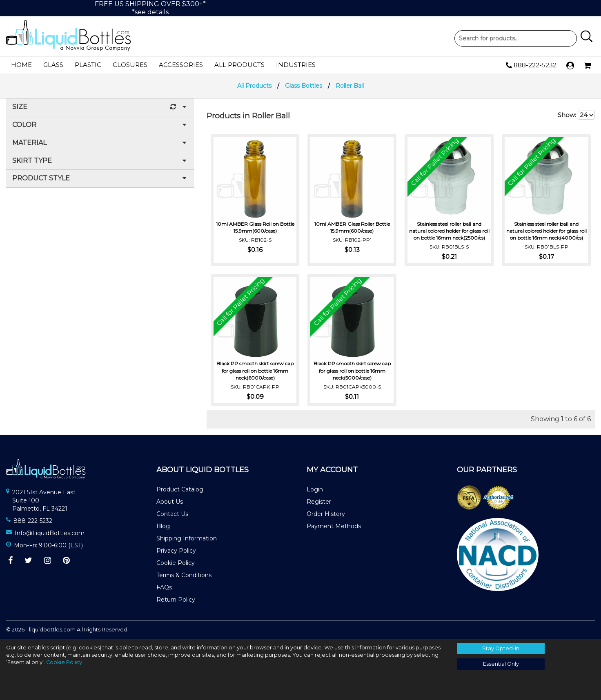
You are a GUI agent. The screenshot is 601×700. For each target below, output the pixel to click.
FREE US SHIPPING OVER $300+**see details (150, 8)
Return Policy (176, 600)
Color (100, 125)
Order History (326, 514)
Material (100, 143)
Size (100, 107)
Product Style (100, 179)
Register (319, 502)
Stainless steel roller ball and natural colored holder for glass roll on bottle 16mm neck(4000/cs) (546, 230)
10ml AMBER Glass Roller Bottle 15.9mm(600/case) (352, 227)
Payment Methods (334, 526)
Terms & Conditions (184, 575)
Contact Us (172, 514)
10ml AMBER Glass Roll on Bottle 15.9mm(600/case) (255, 227)
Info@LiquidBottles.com (50, 533)
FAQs (164, 587)
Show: (576, 115)
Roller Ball (350, 86)
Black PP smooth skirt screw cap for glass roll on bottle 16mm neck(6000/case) (255, 370)
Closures (130, 65)
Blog (163, 526)
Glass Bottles (304, 86)
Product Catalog (180, 489)
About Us (170, 502)
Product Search (516, 38)
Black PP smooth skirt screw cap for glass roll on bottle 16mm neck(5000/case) (352, 370)
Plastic (88, 65)
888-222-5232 (531, 65)
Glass (53, 65)
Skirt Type (100, 161)
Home (21, 65)
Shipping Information (187, 538)
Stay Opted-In (501, 648)
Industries (296, 65)
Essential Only (501, 664)
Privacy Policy (176, 551)
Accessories (181, 65)
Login (315, 489)
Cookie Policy (176, 563)
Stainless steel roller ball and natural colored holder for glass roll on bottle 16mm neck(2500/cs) (449, 230)
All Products (239, 65)
